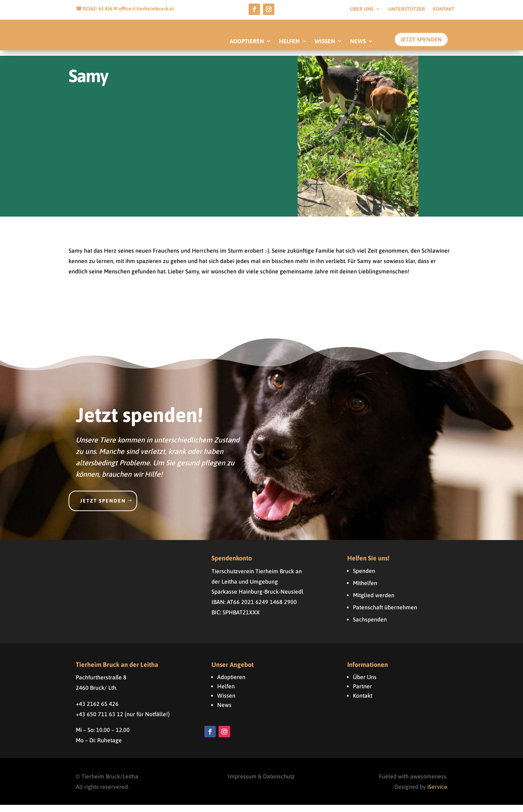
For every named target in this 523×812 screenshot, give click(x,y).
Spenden (364, 578)
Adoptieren (231, 684)
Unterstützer (407, 9)
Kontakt (444, 9)
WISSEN (325, 41)
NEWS (358, 41)
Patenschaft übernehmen (385, 614)
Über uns (362, 9)
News (224, 712)
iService (437, 793)
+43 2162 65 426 (97, 710)
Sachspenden (370, 626)
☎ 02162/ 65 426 (94, 9)
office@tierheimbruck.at (146, 9)
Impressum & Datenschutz (261, 783)
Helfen (226, 693)
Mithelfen (365, 590)
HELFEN (289, 41)
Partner (362, 693)
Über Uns (365, 684)
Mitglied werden (374, 602)
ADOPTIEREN (247, 41)
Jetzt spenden (103, 508)
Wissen (226, 702)
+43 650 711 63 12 (99, 721)
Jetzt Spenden (421, 39)
